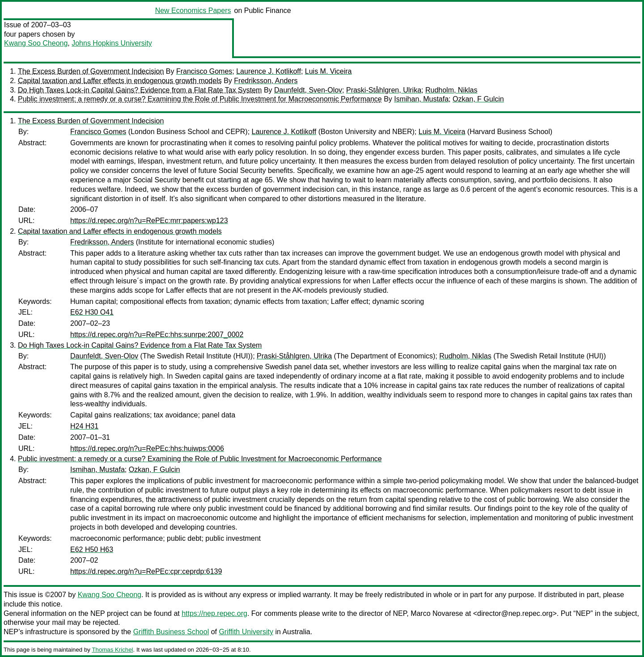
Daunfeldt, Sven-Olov (308, 90)
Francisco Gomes (204, 71)
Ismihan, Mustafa (421, 99)
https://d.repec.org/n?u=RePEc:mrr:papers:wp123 (149, 221)
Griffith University (246, 632)
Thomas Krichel (112, 650)
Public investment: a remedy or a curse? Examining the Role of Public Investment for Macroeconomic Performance (200, 99)
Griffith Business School (171, 632)
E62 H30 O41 (92, 312)
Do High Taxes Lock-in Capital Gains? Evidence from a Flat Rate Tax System (140, 90)
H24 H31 (84, 426)
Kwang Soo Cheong (36, 43)
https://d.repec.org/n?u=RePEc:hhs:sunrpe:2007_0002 (157, 335)
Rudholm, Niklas (451, 90)
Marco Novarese (437, 613)
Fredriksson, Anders (266, 81)
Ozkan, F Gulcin (478, 99)
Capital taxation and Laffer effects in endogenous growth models (120, 81)
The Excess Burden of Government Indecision (91, 71)
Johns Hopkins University (112, 43)
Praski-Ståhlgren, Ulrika (384, 90)
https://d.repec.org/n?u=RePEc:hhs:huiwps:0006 (147, 449)
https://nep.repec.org (214, 613)
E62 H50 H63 (92, 550)
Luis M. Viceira (328, 71)
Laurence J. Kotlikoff (269, 71)
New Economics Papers (193, 11)
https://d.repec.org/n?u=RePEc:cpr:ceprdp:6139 (146, 571)
